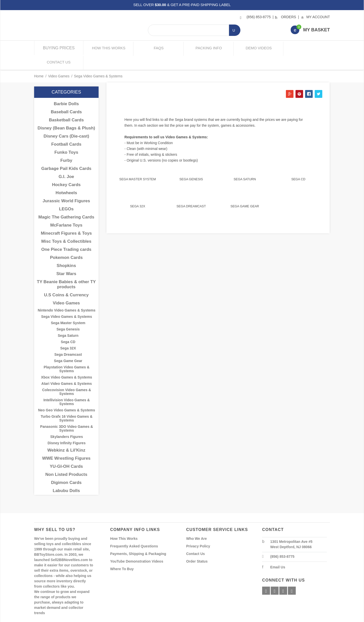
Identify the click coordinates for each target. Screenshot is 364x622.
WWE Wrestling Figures (66, 443)
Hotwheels (66, 178)
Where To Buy (122, 554)
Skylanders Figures (67, 422)
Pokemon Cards (66, 243)
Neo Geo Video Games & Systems (67, 395)
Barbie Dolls (66, 89)
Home (39, 61)
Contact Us (305, 48)
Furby (66, 146)
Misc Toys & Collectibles (66, 226)
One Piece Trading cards (66, 235)
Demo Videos (256, 48)
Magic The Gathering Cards (66, 202)
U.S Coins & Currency (66, 280)
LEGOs (66, 194)
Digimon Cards (66, 468)
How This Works (108, 48)
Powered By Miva (113, 618)
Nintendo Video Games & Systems (66, 295)
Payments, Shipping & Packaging (138, 539)
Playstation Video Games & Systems (67, 354)
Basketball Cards (66, 105)
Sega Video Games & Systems (67, 302)
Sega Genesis (191, 164)
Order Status (197, 546)
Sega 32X (138, 191)
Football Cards (66, 129)
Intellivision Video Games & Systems (67, 387)
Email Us (278, 552)
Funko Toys (66, 137)
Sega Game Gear (245, 191)
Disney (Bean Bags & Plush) (66, 113)
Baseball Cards (66, 97)
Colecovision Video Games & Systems (67, 377)
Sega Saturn (245, 164)
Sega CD (298, 164)
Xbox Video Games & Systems (66, 362)
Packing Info (207, 48)
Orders (286, 17)
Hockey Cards (66, 170)
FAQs (157, 48)
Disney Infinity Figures (66, 428)
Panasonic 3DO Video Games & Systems (67, 414)
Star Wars (66, 259)
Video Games (59, 61)
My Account (316, 17)
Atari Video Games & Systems (67, 369)
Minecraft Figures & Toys (66, 218)
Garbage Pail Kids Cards (66, 154)
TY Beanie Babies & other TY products (66, 269)
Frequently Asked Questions (134, 531)
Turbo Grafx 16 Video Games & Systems (67, 404)
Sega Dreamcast (191, 191)
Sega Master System (138, 164)
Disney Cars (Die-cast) (66, 121)
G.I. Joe (66, 162)
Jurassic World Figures (66, 186)
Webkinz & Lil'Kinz (66, 435)
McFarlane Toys (66, 210)
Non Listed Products (66, 460)
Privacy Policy (198, 531)
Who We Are (196, 524)
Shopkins (66, 251)
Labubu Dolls (66, 476)
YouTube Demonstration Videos (137, 546)
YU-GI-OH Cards (66, 451)
